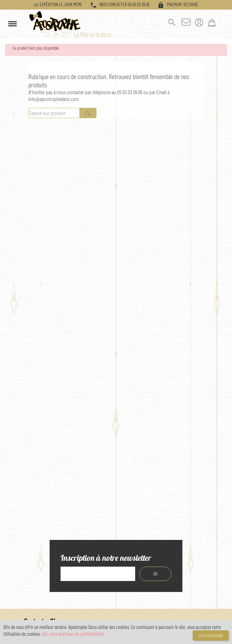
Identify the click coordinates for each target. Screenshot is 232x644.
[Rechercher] (54, 113)
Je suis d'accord (211, 635)
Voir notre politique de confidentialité (73, 634)
